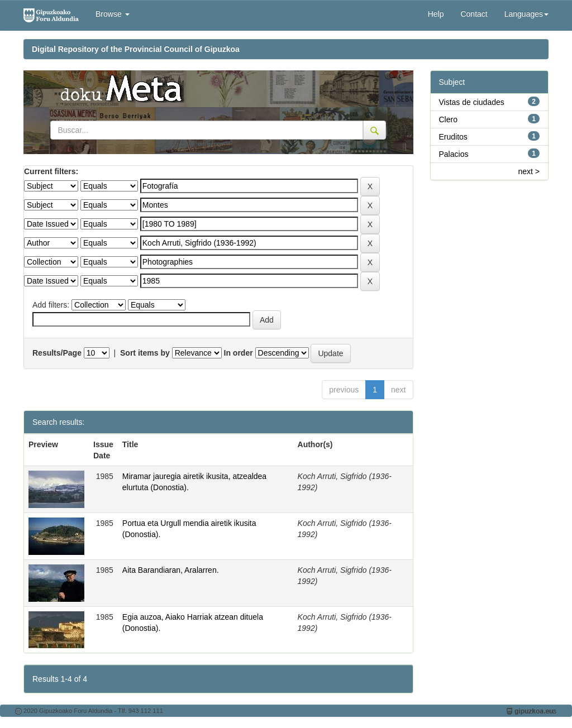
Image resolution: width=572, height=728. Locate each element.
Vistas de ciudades (472, 102)
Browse (113, 14)
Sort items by (145, 353)
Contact (474, 14)
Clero (448, 119)
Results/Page (57, 353)
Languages (526, 14)
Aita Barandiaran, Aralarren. (171, 570)
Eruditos (453, 137)
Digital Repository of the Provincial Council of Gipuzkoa (136, 49)
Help (436, 14)
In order (239, 353)
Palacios (454, 154)
